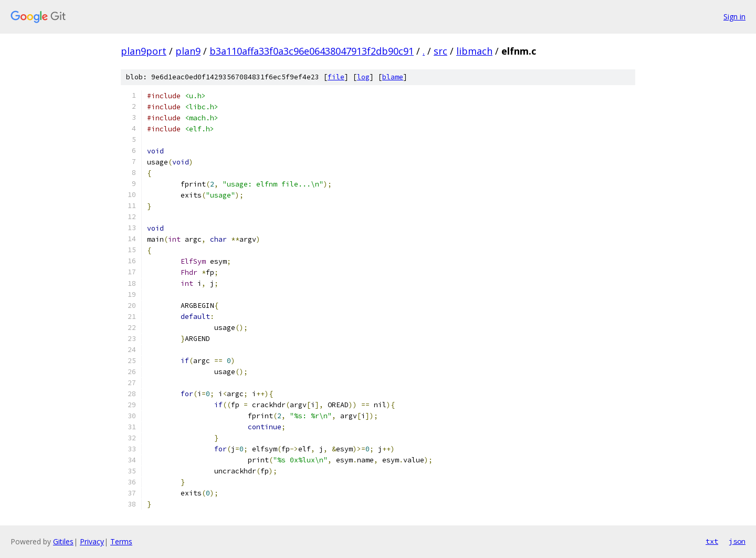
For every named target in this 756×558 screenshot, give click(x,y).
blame (393, 77)
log (363, 77)
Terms (121, 541)
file (336, 77)
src (440, 51)
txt (712, 541)
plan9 (188, 51)
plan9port (144, 51)
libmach (474, 51)
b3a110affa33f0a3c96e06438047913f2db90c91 (312, 51)
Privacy (92, 541)
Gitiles (63, 541)
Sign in (734, 17)
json (737, 541)
